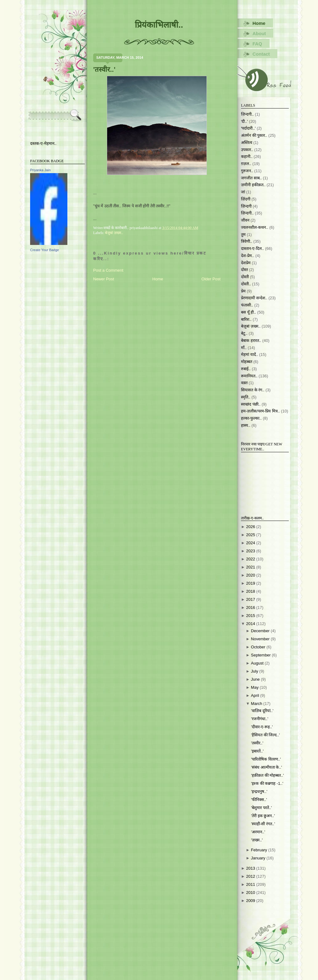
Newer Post (104, 279)
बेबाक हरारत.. (251, 340)
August (258, 663)
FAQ (257, 44)
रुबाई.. (246, 369)
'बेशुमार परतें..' (261, 808)
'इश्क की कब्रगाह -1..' (267, 783)
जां (243, 192)
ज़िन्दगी (246, 206)
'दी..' (244, 121)
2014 (251, 624)
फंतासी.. (247, 305)
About (259, 33)
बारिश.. (246, 319)
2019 (251, 583)
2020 (251, 575)
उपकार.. (247, 150)
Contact (261, 54)
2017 (251, 599)
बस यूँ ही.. (248, 312)
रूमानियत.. (249, 376)
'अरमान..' (258, 832)
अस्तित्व (247, 143)
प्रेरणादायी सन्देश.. (254, 298)
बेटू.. (244, 333)
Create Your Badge (45, 250)
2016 (251, 607)
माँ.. (244, 348)
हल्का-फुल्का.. (251, 418)
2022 (251, 559)
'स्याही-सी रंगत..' (263, 824)
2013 (251, 868)
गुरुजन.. (247, 171)
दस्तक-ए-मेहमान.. (43, 143)
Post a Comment (108, 270)
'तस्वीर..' (104, 69)
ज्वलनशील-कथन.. (255, 227)
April (256, 695)
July (255, 671)
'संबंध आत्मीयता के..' (266, 767)
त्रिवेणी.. (247, 241)
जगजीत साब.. (251, 178)
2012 (251, 876)
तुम (243, 235)
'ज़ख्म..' (257, 840)
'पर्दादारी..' (248, 128)
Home (158, 279)
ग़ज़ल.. (246, 164)
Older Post (211, 279)
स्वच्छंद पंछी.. (251, 404)
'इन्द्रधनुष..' (259, 791)
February (260, 850)
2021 (251, 567)
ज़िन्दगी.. (247, 213)
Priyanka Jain (40, 170)
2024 (251, 543)
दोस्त (244, 270)
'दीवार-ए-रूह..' (262, 727)
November (261, 639)
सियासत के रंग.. (253, 390)
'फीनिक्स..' (259, 800)
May (255, 687)
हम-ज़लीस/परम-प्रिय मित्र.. (260, 411)
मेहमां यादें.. (250, 354)
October (259, 647)
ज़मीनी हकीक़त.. (253, 185)
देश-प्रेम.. (248, 256)
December (261, 631)
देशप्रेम (246, 263)
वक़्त (244, 383)
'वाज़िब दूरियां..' (262, 711)
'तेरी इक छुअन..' (263, 816)
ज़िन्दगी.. (247, 114)
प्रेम (243, 291)
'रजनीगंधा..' (259, 719)
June (256, 679)
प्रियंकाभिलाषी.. (159, 25)
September (261, 655)
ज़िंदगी (246, 199)
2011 (251, 884)
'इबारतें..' (257, 751)
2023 (251, 551)
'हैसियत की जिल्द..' (265, 735)
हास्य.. (246, 425)
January (259, 858)
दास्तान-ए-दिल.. (252, 248)
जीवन (245, 220)
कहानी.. (247, 156)
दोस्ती (245, 277)
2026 (251, 527)
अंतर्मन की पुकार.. (254, 135)
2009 (251, 901)
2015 (251, 616)
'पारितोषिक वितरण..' (266, 759)
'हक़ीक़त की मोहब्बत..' (267, 775)
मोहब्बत (247, 362)
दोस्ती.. (246, 284)
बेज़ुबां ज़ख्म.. (114, 233)
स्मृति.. (246, 397)
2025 (251, 535)
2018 (251, 591)
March (257, 704)
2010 (251, 893)
